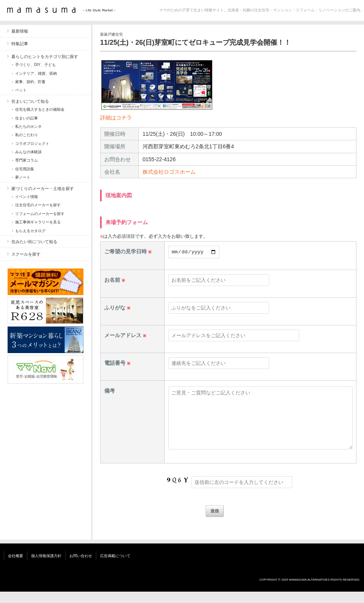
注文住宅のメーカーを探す (38, 205)
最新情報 (20, 31)
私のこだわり (27, 135)
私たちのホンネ (28, 126)
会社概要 (16, 567)
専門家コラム (27, 160)
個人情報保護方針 (46, 567)
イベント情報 (27, 197)
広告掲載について (115, 567)
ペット (21, 90)
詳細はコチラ (116, 118)
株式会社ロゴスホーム (169, 172)
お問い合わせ (81, 567)
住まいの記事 (27, 118)
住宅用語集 (25, 169)
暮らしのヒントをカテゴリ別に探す (45, 57)
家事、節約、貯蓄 (30, 82)
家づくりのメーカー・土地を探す (43, 188)
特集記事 (20, 44)
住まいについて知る (30, 101)
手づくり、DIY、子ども (35, 65)
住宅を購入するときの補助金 (40, 109)
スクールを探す (26, 254)
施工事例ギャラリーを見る (38, 222)
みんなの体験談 (28, 152)
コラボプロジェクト (32, 144)
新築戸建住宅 (111, 34)
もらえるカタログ (30, 231)
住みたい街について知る (34, 242)
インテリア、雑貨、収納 (36, 73)
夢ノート (23, 177)
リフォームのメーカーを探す (40, 214)
